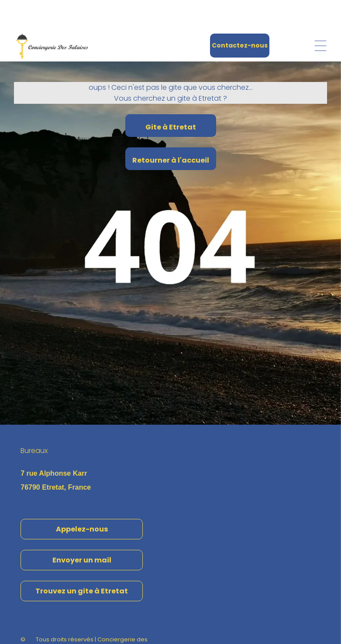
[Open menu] (320, 16)
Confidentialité (136, 618)
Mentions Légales (87, 618)
